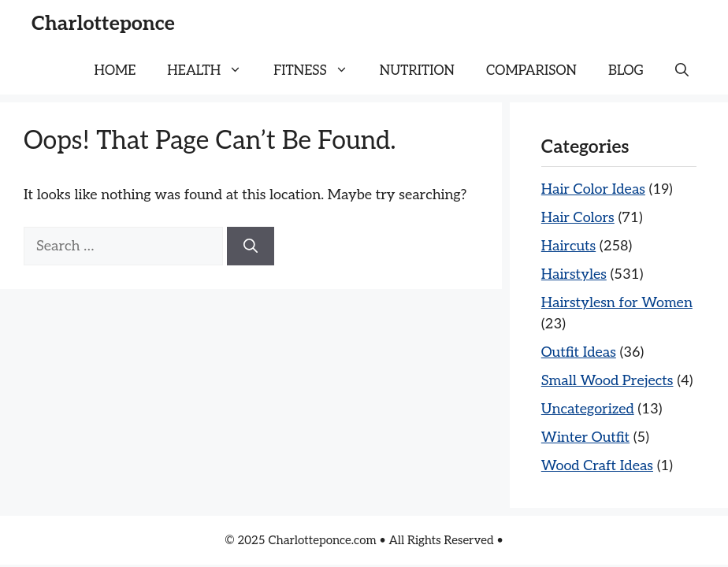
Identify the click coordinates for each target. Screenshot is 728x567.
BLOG (626, 71)
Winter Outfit (585, 437)
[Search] (251, 246)
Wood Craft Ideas (597, 466)
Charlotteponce (103, 24)
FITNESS (319, 71)
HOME (115, 71)
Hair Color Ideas (593, 189)
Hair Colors (578, 218)
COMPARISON (531, 71)
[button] (682, 71)
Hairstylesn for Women (617, 303)
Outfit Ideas (579, 352)
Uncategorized (588, 409)
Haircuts (568, 246)
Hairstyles (574, 274)
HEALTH (212, 71)
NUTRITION (417, 71)
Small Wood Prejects (607, 381)
